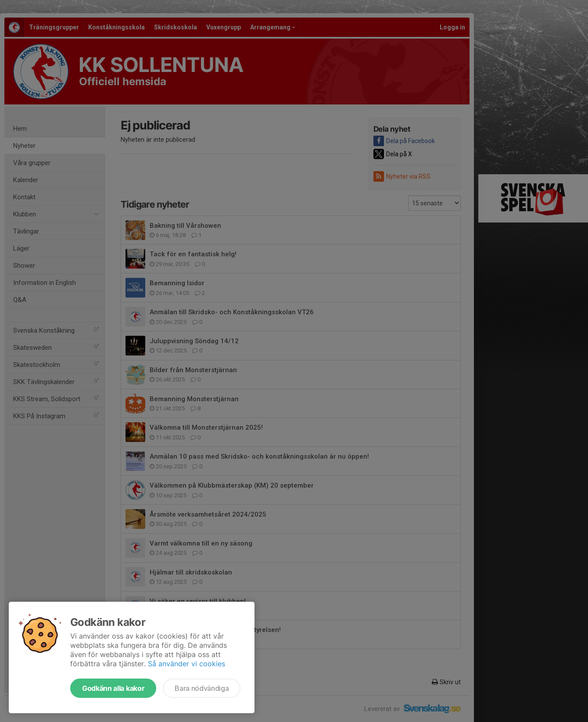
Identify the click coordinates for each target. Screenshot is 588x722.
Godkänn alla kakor (113, 688)
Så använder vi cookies (186, 664)
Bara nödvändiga (202, 688)
